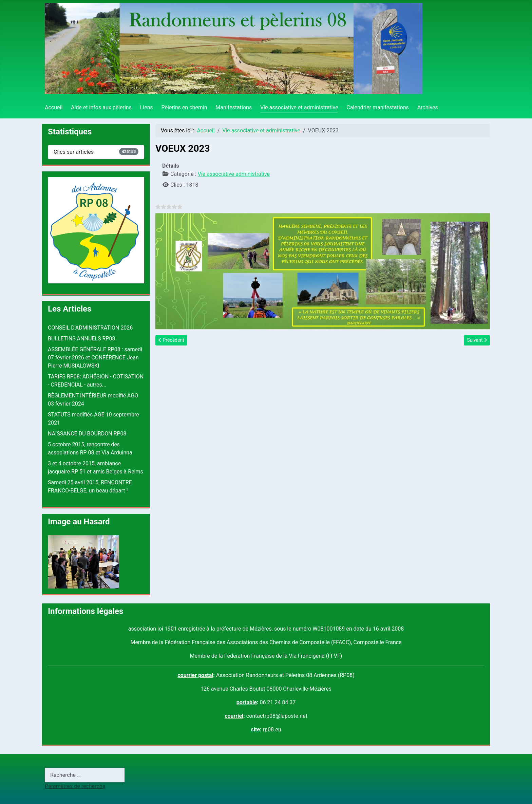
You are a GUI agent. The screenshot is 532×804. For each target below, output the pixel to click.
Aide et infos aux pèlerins (101, 107)
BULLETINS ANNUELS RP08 (81, 339)
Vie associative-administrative (234, 174)
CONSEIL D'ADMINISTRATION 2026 (90, 328)
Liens (147, 107)
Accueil (54, 107)
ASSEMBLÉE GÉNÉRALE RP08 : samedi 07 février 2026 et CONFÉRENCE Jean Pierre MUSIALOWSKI (95, 358)
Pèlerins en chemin (184, 107)
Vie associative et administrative (299, 107)
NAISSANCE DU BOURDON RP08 (87, 434)
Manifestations (234, 107)
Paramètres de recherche (75, 786)
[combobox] (85, 775)
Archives (428, 107)
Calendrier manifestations (377, 107)
